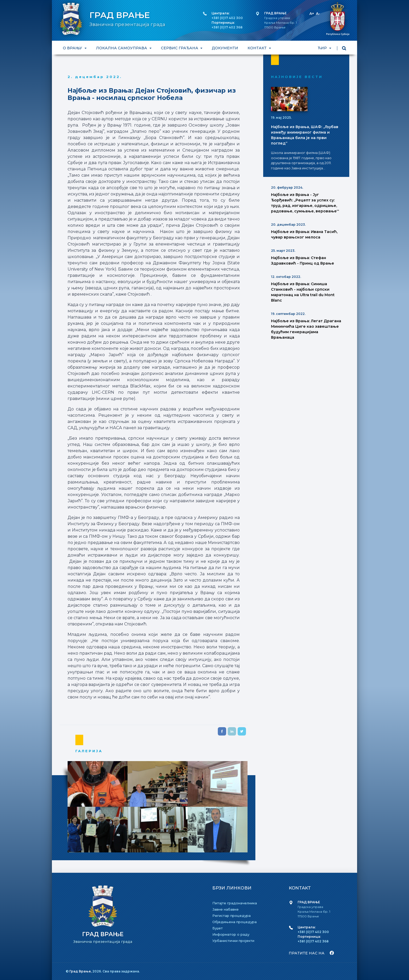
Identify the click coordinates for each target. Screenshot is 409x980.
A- (318, 14)
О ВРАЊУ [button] (73, 48)
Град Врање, (81, 971)
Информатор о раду (231, 934)
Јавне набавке (225, 909)
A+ (312, 14)
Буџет (218, 928)
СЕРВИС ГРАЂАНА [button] (180, 48)
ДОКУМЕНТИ (225, 48)
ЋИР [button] (323, 48)
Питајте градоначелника (235, 903)
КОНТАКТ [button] (258, 48)
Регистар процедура (231, 916)
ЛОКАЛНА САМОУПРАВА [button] (122, 48)
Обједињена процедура (234, 922)
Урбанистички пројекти (233, 941)
